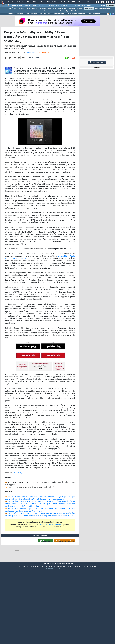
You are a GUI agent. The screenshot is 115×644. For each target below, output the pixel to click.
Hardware (43, 8)
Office (95, 5)
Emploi (62, 2)
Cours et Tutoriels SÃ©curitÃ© (75, 14)
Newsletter (52, 2)
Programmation (80, 5)
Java (57, 5)
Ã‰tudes (71, 2)
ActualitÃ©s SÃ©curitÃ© (15, 14)
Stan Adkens (31, 63)
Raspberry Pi (62, 8)
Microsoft (51, 5)
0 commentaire (44, 63)
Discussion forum (97, 62)
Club (87, 2)
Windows (21, 8)
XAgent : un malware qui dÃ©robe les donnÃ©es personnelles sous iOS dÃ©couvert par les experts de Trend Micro (40, 521)
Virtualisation (42, 11)
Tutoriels (20, 2)
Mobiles (102, 5)
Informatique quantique (56, 11)
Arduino (35, 8)
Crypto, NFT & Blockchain (74, 11)
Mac (55, 8)
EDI (72, 5)
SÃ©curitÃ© (89, 8)
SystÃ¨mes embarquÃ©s (103, 8)
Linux (28, 8)
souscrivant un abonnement (51, 535)
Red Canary (17, 483)
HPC (50, 8)
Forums (11, 2)
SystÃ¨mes (110, 5)
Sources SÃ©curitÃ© (93, 14)
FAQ (29, 2)
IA (39, 5)
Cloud (35, 5)
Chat (42, 2)
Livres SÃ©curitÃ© (58, 14)
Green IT (80, 8)
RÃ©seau (72, 8)
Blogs (35, 2)
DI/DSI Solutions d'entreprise (21, 5)
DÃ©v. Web (65, 5)
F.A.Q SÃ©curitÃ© (45, 14)
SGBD (89, 5)
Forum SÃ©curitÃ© (31, 14)
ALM (44, 5)
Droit (80, 2)
